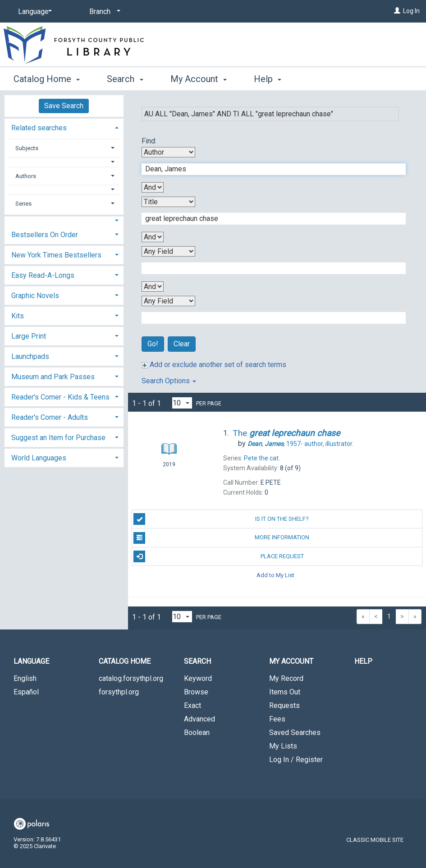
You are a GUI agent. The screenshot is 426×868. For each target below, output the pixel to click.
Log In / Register (296, 760)
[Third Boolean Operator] (153, 287)
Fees (277, 719)
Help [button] (268, 79)
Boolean (197, 733)
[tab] (64, 127)
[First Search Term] (269, 169)
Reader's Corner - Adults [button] (50, 417)
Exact (192, 705)
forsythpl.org (119, 692)
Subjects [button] (27, 148)
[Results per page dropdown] (182, 403)
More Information (221, 538)
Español (26, 692)
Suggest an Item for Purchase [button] (58, 438)
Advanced (199, 719)
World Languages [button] (39, 458)
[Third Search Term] (269, 268)
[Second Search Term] (269, 219)
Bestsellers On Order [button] (45, 235)
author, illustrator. (300, 444)
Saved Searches (295, 733)
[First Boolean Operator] (153, 187)
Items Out (285, 692)
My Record (286, 678)
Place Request (218, 556)
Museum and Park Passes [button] (53, 377)
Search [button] (125, 79)
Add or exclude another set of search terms (214, 365)
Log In (411, 11)
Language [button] (31, 661)
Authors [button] (26, 176)
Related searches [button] (39, 128)
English (25, 678)
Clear (182, 344)
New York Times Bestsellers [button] (56, 255)
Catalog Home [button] (47, 79)
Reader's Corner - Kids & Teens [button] (60, 397)
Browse (196, 692)
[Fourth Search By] (168, 301)
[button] (64, 162)
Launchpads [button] (30, 356)
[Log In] (397, 11)
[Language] (33, 12)
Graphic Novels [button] (35, 296)
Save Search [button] (64, 106)
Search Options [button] (169, 381)
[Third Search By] (168, 251)
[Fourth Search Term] (269, 318)
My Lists (283, 746)
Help (363, 661)
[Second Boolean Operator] (153, 237)
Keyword (198, 678)
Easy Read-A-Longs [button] (43, 275)
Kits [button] (18, 316)
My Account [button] (199, 79)
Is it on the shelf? (221, 519)
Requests (284, 705)
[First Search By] (168, 152)
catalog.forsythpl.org (131, 678)
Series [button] (23, 204)
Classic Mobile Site (375, 840)
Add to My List (275, 575)
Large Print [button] (29, 336)
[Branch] (103, 12)
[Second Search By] (168, 202)
